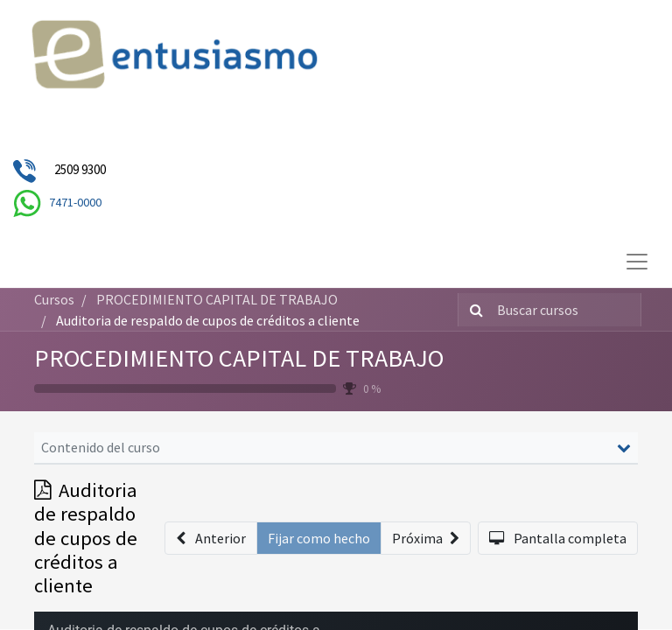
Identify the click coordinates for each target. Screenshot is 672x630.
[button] (211, 538)
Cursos (54, 299)
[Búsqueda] (473, 310)
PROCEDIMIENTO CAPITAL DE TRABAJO (239, 358)
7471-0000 (75, 202)
